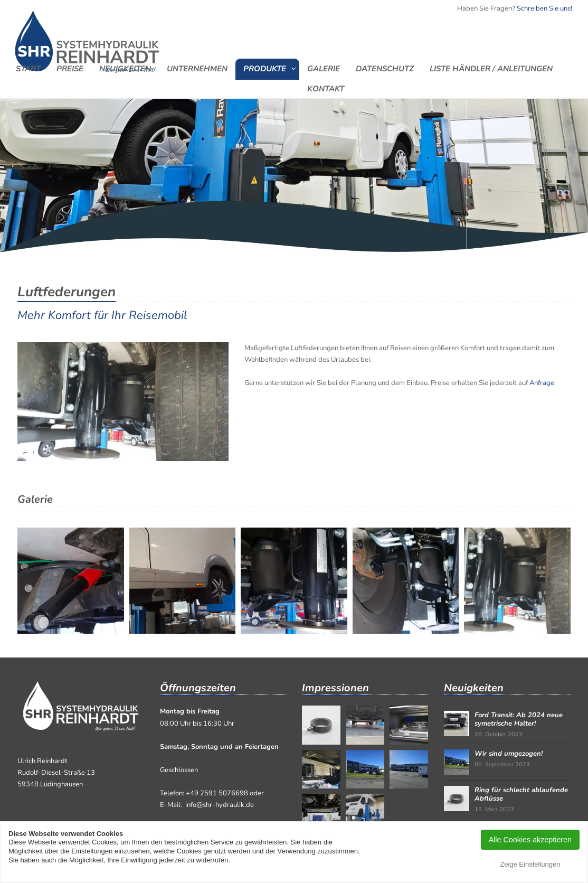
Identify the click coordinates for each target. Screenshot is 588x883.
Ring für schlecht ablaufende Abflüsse (521, 794)
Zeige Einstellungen (530, 864)
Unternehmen (197, 68)
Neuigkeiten (125, 68)
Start (28, 68)
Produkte (265, 68)
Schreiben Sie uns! (544, 8)
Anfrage (542, 383)
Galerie (324, 68)
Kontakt (326, 88)
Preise (70, 68)
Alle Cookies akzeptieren (530, 840)
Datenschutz (385, 68)
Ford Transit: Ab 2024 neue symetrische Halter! (519, 719)
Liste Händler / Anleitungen (491, 68)
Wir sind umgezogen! (509, 754)
